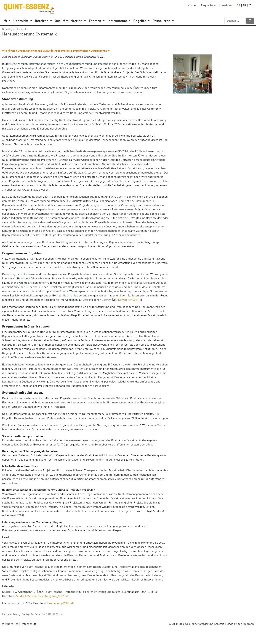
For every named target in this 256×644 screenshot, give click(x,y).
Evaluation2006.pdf (61, 603)
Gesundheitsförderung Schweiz (205, 624)
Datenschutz (29, 624)
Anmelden (225, 6)
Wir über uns (10, 624)
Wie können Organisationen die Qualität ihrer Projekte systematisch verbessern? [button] (56, 51)
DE (238, 6)
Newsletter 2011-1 (130, 300)
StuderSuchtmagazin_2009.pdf (42, 596)
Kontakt (193, 6)
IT (250, 6)
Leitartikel (23, 29)
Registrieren (209, 6)
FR (244, 6)
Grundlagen (9, 29)
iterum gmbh (246, 624)
